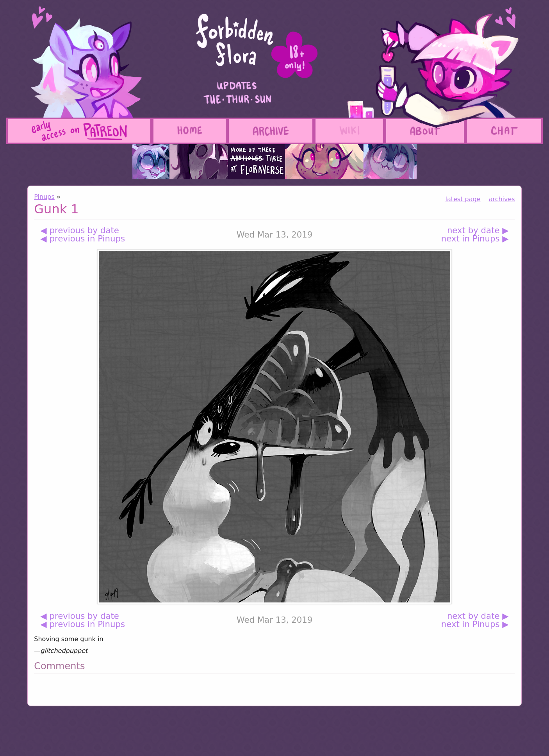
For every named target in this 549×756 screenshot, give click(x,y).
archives (502, 199)
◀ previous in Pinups (83, 239)
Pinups (44, 197)
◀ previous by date (80, 230)
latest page (463, 199)
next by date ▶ (478, 230)
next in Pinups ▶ (475, 239)
